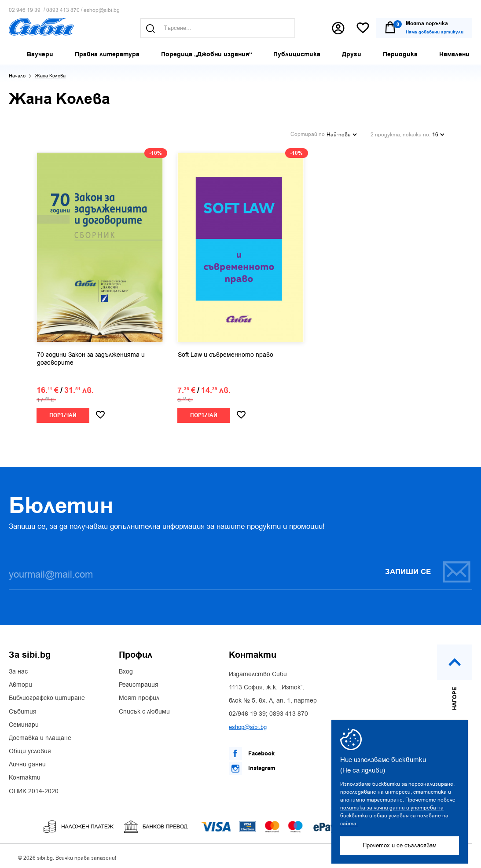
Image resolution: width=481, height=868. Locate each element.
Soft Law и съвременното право (226, 353)
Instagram (252, 766)
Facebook (252, 752)
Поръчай (63, 413)
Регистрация (139, 683)
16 (438, 133)
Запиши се (428, 570)
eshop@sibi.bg (102, 10)
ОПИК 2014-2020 (34, 789)
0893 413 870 (63, 10)
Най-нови (342, 133)
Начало (17, 76)
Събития (23, 710)
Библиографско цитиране (47, 696)
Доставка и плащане (40, 736)
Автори (20, 683)
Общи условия (30, 749)
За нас (18, 670)
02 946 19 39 (25, 10)
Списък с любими (144, 710)
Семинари (24, 723)
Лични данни (27, 762)
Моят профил (139, 696)
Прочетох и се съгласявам (400, 845)
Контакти (25, 776)
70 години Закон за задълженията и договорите (91, 357)
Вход (126, 670)
